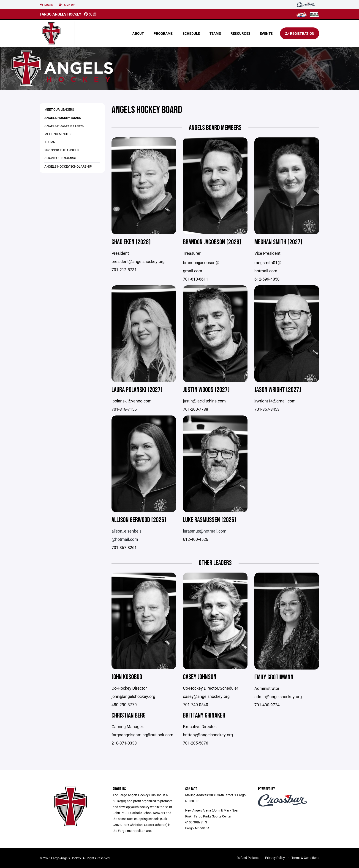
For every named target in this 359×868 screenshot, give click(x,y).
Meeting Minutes (58, 134)
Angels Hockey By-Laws (64, 126)
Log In (46, 5)
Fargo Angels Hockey (61, 14)
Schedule (191, 33)
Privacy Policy (275, 858)
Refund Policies (248, 858)
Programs (163, 33)
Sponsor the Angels (61, 150)
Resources (240, 33)
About (138, 33)
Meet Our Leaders (59, 109)
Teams (215, 33)
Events (266, 33)
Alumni (50, 142)
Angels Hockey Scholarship (68, 166)
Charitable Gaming (60, 158)
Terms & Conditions (305, 858)
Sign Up (67, 5)
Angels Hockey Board (63, 118)
